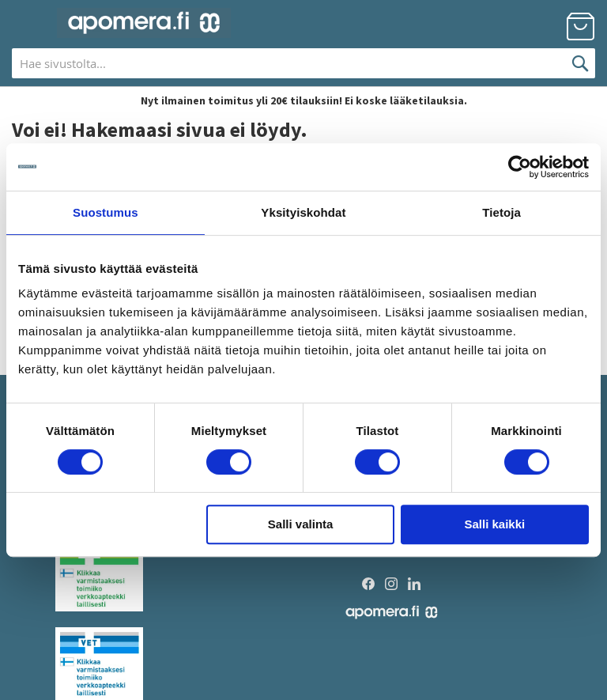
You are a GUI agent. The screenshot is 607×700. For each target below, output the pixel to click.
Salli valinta (301, 524)
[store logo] (144, 23)
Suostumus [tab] (106, 212)
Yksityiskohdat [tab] (303, 212)
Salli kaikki (495, 524)
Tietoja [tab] (501, 212)
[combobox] (303, 63)
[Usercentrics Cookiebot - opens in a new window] (520, 167)
